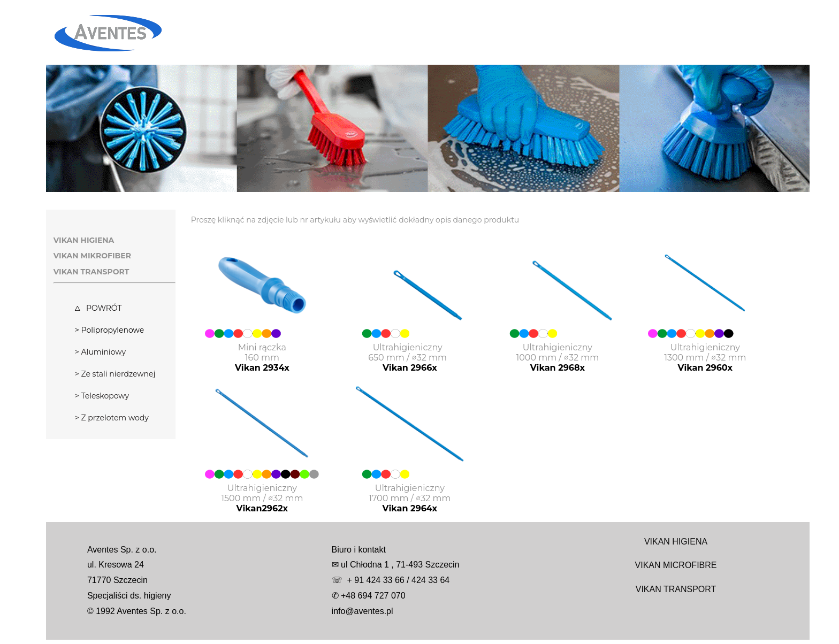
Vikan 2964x (410, 508)
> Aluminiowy (100, 352)
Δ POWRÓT (98, 308)
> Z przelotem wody (112, 418)
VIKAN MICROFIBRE (676, 565)
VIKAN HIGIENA (676, 542)
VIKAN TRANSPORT (676, 589)
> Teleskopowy (102, 396)
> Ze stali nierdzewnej (115, 374)
